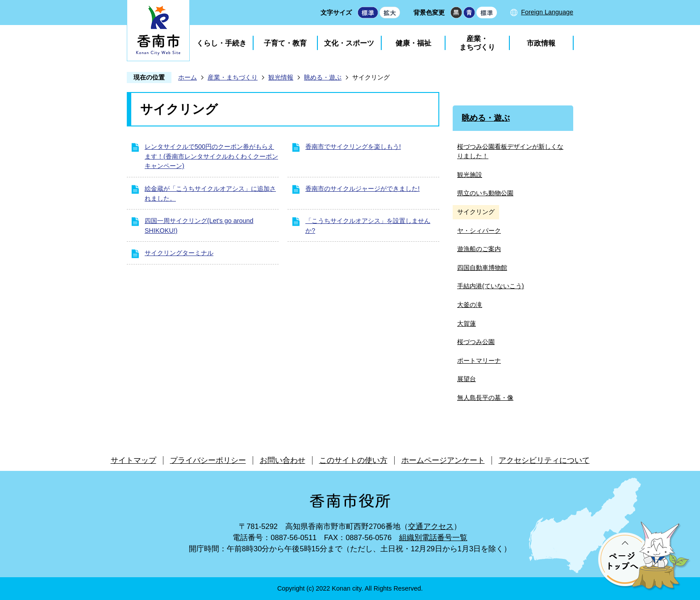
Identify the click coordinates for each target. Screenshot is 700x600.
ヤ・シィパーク (479, 231)
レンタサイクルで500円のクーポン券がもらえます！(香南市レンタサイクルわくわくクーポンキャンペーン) (211, 156)
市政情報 (541, 43)
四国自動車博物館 (482, 268)
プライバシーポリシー (208, 460)
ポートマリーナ (479, 361)
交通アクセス (431, 527)
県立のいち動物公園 (485, 193)
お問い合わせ (283, 460)
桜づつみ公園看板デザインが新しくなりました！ (510, 151)
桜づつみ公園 (476, 342)
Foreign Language (547, 12)
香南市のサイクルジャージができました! (362, 189)
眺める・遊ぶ (323, 77)
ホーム (187, 77)
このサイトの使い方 (353, 460)
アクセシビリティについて (544, 460)
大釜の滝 (470, 305)
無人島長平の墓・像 (485, 398)
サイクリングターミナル (179, 253)
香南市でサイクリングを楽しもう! (353, 147)
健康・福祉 (413, 43)
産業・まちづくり (477, 43)
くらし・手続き (221, 43)
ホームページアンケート (443, 460)
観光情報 (281, 77)
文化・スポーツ (349, 43)
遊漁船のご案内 (479, 249)
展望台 (467, 379)
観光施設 (470, 175)
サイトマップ (133, 460)
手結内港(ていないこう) (491, 286)
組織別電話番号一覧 (433, 538)
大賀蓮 (467, 323)
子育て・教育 (285, 43)
